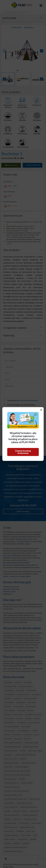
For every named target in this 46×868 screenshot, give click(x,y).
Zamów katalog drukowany (23, 452)
